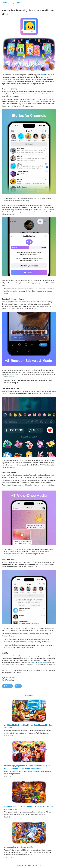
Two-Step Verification (42, 640)
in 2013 (51, 475)
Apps (19, 3)
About (19, 866)
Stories (43, 75)
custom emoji (14, 375)
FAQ (12, 3)
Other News (29, 695)
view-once (31, 663)
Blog (24, 866)
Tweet (18, 686)
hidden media (42, 663)
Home (5, 3)
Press (29, 866)
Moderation (37, 866)
